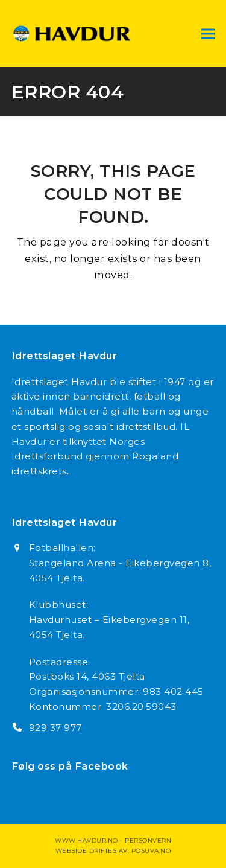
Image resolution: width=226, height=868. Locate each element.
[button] (208, 34)
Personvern (148, 841)
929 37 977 (55, 728)
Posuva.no (151, 851)
